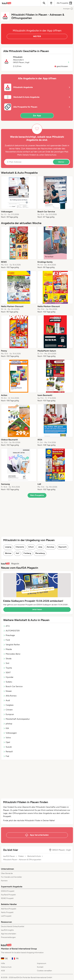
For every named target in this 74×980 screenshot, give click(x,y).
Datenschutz (50, 155)
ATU (6, 626)
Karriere (4, 881)
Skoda (7, 659)
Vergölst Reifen (12, 645)
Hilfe (3, 963)
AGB (3, 971)
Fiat (6, 756)
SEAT (7, 672)
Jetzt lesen (37, 609)
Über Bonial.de (7, 873)
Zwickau (50, 547)
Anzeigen (68, 9)
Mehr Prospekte (37, 495)
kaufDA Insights (7, 930)
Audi (7, 700)
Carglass (8, 705)
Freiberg (27, 553)
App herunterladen (9, 934)
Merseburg (40, 553)
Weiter (61, 162)
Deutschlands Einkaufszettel (13, 926)
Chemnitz (20, 547)
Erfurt (31, 547)
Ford (7, 640)
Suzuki (8, 747)
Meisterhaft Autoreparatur (16, 719)
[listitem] (19, 197)
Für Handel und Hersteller (11, 877)
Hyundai (8, 677)
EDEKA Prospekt (8, 891)
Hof (18, 553)
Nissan (7, 691)
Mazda (7, 649)
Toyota (8, 668)
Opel (7, 742)
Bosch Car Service (13, 686)
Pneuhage (9, 635)
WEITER (37, 36)
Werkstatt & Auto (34, 856)
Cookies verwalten (44, 971)
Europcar (9, 714)
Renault (8, 751)
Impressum (42, 963)
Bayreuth (63, 547)
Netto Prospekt (7, 912)
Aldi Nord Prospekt (9, 909)
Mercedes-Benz (12, 654)
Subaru (8, 682)
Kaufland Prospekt (8, 895)
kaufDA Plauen (9, 856)
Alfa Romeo (10, 696)
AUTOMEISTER (11, 631)
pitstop (8, 724)
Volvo (7, 738)
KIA (6, 728)
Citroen (8, 710)
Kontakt (40, 967)
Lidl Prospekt (6, 916)
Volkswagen (10, 733)
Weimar (8, 553)
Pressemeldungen (8, 937)
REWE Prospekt (7, 898)
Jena (40, 547)
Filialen (21, 856)
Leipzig (8, 547)
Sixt (6, 663)
